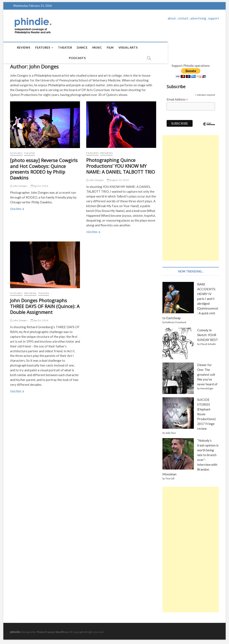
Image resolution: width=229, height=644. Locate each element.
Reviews (19, 47)
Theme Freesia (45, 630)
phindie (15, 630)
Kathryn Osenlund (176, 320)
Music (92, 47)
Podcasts (146, 47)
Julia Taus (171, 431)
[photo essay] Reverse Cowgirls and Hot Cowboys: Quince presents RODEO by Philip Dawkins (44, 167)
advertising (198, 18)
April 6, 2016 (39, 184)
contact (183, 18)
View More (17, 207)
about (172, 18)
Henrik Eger (207, 387)
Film (105, 47)
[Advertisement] (191, 196)
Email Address (177, 98)
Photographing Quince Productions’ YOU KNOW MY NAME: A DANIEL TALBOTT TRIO (121, 164)
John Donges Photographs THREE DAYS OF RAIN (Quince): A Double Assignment (45, 304)
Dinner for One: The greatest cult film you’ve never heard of (207, 373)
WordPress (62, 630)
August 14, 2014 (118, 178)
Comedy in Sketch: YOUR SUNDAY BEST (208, 333)
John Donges (19, 184)
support (214, 18)
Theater (60, 47)
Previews (106, 151)
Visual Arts (123, 47)
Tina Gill (170, 477)
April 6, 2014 (39, 318)
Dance (77, 47)
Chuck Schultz (208, 342)
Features (38, 47)
